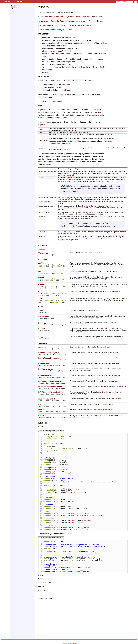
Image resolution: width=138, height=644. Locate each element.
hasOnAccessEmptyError (49, 357)
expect (41, 278)
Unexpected (43, 253)
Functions (42, 260)
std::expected (72, 25)
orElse (41, 301)
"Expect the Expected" (59, 21)
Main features (45, 34)
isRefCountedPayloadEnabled (51, 398)
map (40, 411)
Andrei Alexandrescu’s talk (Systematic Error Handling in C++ (68, 17)
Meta (41, 611)
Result (88, 25)
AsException (43, 140)
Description (44, 76)
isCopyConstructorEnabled (50, 386)
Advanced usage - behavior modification (55, 562)
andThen (42, 263)
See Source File (45, 618)
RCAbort (41, 149)
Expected (58, 54)
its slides (99, 17)
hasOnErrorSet (45, 368)
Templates (43, 347)
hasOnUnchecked (46, 374)
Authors (41, 630)
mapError (42, 416)
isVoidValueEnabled (47, 405)
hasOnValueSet (45, 381)
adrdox (75, 643)
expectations (55, 30)
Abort (40, 102)
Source (41, 614)
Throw (41, 132)
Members (43, 245)
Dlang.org (19, 2)
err (79, 208)
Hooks (41, 106)
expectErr (42, 286)
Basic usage (43, 434)
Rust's (83, 25)
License (41, 622)
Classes (42, 249)
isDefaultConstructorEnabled (50, 392)
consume (42, 351)
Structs (41, 310)
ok (39, 293)
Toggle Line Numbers (57, 437)
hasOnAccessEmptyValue (49, 362)
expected (79, 138)
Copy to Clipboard (44, 437)
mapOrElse (43, 422)
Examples (43, 430)
